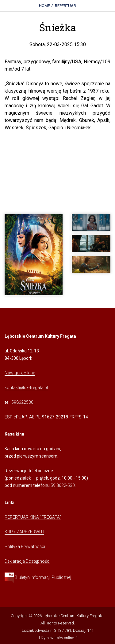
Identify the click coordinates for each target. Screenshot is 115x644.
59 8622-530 (63, 485)
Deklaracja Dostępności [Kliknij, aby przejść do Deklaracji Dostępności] (27, 561)
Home (44, 6)
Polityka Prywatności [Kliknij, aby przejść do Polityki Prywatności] (25, 546)
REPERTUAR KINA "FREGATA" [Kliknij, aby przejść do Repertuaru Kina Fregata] (33, 517)
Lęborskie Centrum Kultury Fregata (73, 616)
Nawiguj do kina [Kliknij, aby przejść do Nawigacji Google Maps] (20, 373)
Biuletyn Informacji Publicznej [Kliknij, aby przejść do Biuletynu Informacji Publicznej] (38, 577)
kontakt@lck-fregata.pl (26, 388)
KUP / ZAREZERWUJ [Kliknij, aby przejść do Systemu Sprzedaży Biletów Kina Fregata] (24, 532)
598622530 (22, 402)
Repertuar (65, 6)
